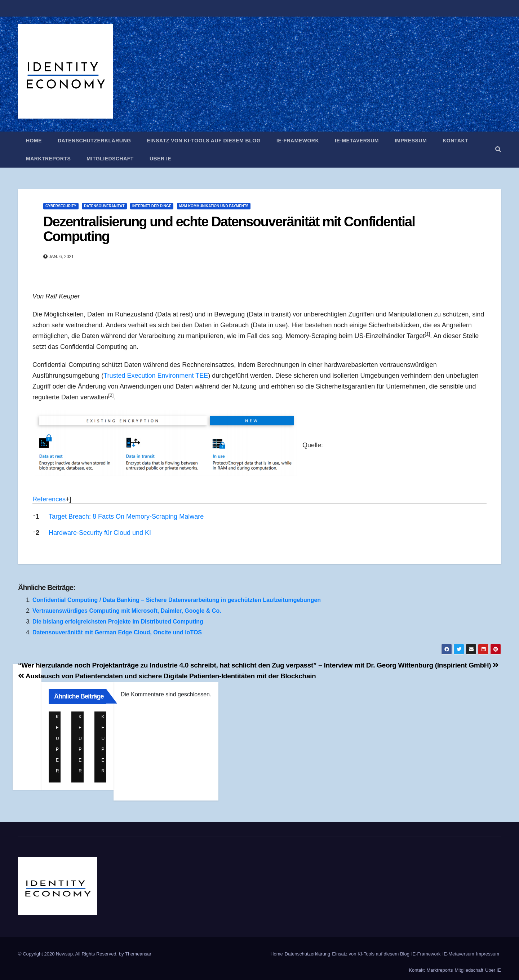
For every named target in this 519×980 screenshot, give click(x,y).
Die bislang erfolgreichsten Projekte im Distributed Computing (118, 622)
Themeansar (138, 954)
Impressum (411, 141)
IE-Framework (298, 141)
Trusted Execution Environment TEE (156, 376)
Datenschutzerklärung (94, 141)
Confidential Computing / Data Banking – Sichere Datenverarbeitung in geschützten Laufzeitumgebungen (177, 600)
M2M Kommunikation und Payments (214, 206)
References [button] (49, 499)
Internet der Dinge (152, 206)
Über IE (160, 159)
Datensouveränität (104, 206)
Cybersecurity (61, 206)
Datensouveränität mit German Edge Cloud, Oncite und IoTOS (117, 632)
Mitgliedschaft (110, 159)
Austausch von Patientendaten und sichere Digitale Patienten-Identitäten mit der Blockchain (167, 676)
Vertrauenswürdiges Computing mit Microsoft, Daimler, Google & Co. (127, 611)
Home (34, 141)
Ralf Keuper (59, 717)
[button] (498, 149)
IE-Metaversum (357, 141)
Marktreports (48, 159)
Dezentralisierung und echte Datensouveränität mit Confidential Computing (229, 229)
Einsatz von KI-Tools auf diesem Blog (204, 141)
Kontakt (455, 141)
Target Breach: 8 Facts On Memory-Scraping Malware (126, 516)
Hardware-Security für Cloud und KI (100, 533)
